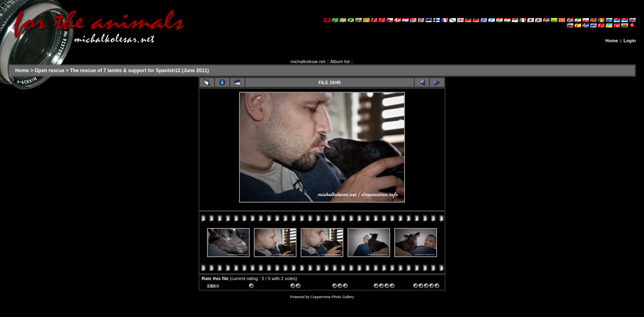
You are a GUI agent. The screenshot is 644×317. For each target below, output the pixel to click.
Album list (340, 62)
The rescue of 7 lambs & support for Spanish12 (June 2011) (139, 71)
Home (612, 41)
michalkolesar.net (308, 62)
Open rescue (49, 71)
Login (630, 41)
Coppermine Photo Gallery (332, 297)
